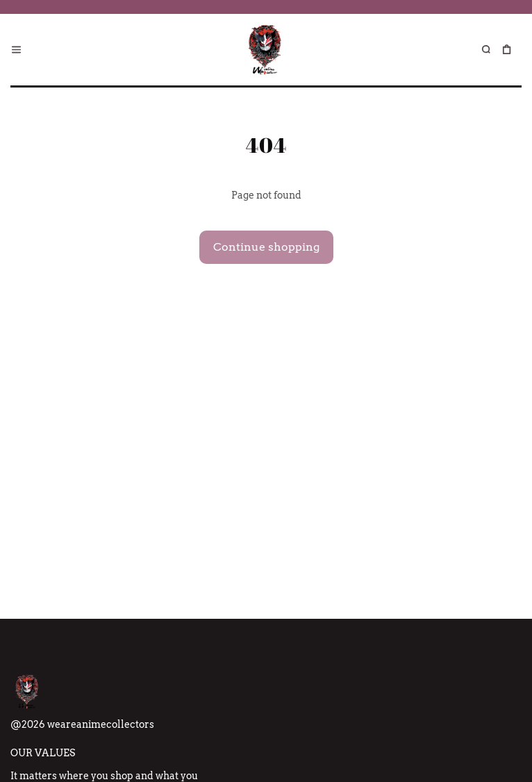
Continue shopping (266, 247)
